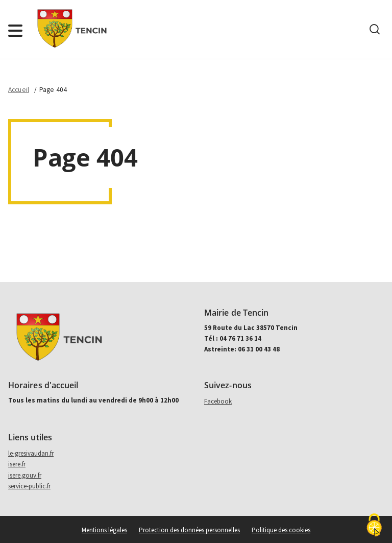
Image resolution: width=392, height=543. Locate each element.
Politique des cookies (281, 530)
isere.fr (17, 464)
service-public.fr (29, 486)
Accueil (19, 90)
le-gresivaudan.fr (31, 453)
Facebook (218, 401)
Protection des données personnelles (189, 530)
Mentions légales (104, 530)
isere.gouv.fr (25, 475)
